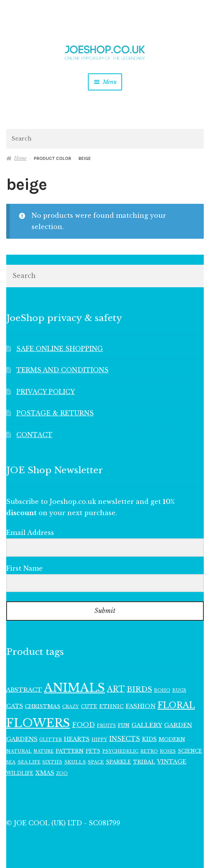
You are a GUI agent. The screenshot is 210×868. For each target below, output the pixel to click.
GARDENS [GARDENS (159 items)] (22, 739)
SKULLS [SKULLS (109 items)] (75, 762)
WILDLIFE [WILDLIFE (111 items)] (20, 773)
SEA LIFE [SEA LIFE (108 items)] (29, 762)
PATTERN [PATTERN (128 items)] (70, 751)
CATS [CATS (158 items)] (15, 706)
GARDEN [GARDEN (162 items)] (178, 725)
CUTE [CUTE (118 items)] (89, 706)
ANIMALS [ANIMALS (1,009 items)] (74, 688)
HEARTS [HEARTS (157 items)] (77, 739)
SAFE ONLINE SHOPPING (60, 349)
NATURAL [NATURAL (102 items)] (19, 751)
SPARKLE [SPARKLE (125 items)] (118, 762)
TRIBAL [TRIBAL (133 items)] (144, 762)
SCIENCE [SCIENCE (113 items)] (190, 751)
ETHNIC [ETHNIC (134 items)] (111, 706)
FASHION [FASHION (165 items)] (141, 706)
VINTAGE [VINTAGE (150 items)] (172, 762)
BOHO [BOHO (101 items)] (162, 690)
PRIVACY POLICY (46, 392)
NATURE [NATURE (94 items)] (44, 751)
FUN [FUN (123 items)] (124, 725)
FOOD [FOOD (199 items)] (83, 725)
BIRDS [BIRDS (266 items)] (139, 689)
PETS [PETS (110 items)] (93, 751)
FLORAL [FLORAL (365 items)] (176, 705)
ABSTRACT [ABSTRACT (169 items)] (24, 690)
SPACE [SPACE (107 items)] (96, 762)
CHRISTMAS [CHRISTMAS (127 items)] (43, 706)
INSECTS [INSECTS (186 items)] (125, 739)
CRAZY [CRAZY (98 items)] (71, 707)
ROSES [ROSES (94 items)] (168, 751)
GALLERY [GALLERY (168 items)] (147, 725)
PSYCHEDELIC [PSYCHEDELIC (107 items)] (120, 751)
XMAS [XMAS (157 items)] (45, 773)
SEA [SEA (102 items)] (11, 762)
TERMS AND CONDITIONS (62, 370)
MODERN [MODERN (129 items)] (172, 739)
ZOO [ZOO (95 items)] (62, 773)
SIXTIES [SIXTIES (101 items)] (52, 762)
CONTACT (34, 435)
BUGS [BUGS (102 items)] (179, 690)
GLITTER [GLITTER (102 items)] (51, 740)
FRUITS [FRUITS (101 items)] (106, 726)
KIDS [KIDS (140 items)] (149, 739)
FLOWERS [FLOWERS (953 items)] (38, 723)
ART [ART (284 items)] (116, 689)
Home (20, 158)
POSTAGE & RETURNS (55, 413)
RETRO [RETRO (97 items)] (149, 751)
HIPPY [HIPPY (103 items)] (99, 740)
